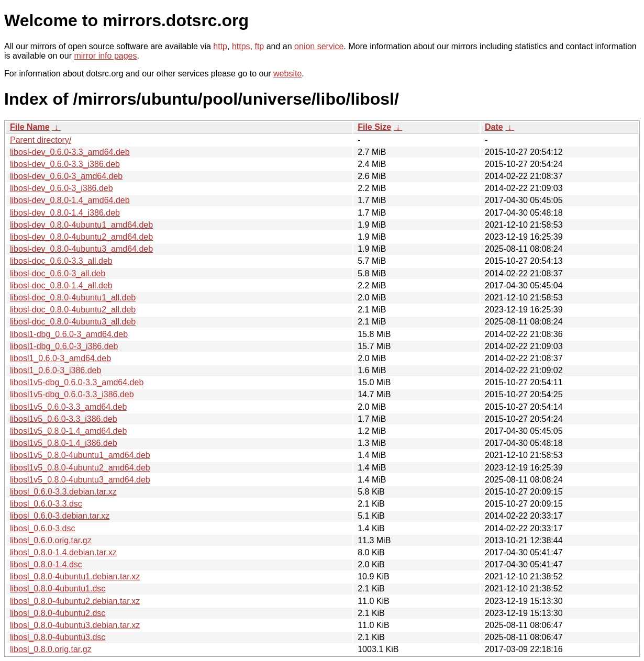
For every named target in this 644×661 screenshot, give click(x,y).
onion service (319, 46)
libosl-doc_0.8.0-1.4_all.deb (61, 285)
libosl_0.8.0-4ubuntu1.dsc (58, 589)
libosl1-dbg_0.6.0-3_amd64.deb (69, 334)
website (287, 74)
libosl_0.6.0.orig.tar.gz (51, 540)
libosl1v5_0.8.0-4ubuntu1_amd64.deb (80, 455)
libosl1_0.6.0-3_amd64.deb (60, 358)
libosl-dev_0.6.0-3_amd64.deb (66, 176)
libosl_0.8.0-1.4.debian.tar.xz (63, 552)
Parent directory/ (41, 140)
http (220, 46)
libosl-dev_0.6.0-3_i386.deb (62, 188)
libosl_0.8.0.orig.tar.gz (51, 649)
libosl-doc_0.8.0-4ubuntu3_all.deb (73, 322)
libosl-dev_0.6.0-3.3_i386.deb (65, 164)
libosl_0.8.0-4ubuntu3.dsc (58, 637)
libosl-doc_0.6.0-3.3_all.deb (61, 261)
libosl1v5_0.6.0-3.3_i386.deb (64, 419)
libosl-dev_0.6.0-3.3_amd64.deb (70, 152)
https (241, 46)
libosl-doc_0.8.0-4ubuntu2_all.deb (73, 310)
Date (494, 127)
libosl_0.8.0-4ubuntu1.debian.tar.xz (75, 576)
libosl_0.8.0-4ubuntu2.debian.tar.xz (75, 601)
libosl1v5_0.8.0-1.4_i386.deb (64, 443)
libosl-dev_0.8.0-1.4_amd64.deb (70, 200)
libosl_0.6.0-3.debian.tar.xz (60, 516)
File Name (30, 127)
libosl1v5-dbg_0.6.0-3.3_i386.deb (72, 394)
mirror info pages (105, 56)
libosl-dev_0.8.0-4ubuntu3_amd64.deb (81, 249)
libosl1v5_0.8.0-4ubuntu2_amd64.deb (80, 468)
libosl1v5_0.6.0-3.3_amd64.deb (68, 407)
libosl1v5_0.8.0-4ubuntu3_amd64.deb (80, 480)
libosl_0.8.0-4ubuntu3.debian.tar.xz (75, 625)
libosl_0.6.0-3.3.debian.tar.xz (63, 492)
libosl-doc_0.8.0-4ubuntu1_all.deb (73, 298)
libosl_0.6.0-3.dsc (43, 528)
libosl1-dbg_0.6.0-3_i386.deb (64, 346)
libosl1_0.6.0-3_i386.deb (55, 370)
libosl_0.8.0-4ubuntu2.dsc (58, 613)
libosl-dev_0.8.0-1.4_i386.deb (65, 213)
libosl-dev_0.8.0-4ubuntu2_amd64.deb (81, 237)
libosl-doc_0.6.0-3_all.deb (58, 273)
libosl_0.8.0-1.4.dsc (46, 564)
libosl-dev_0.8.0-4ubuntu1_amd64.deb (81, 225)
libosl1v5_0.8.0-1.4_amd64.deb (68, 431)
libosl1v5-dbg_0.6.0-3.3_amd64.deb (77, 382)
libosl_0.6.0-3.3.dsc (46, 504)
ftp (259, 46)
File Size (374, 127)
